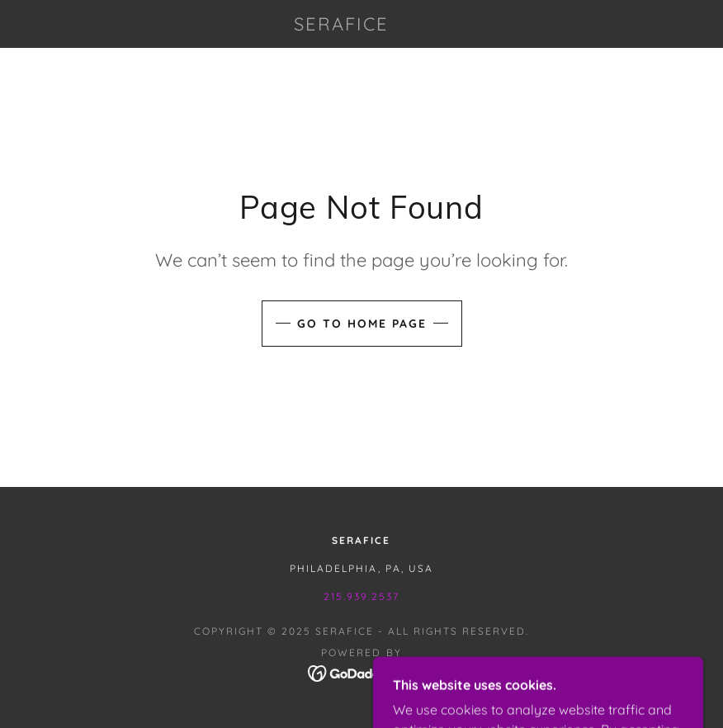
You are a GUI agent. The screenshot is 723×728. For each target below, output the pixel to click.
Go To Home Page (362, 324)
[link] (342, 26)
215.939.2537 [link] (361, 596)
